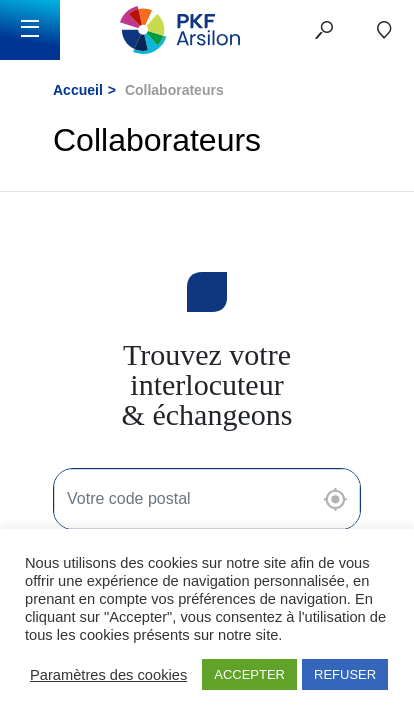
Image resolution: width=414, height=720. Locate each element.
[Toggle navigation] (30, 30)
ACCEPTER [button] (249, 674)
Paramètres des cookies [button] (108, 675)
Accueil (78, 90)
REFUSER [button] (345, 674)
